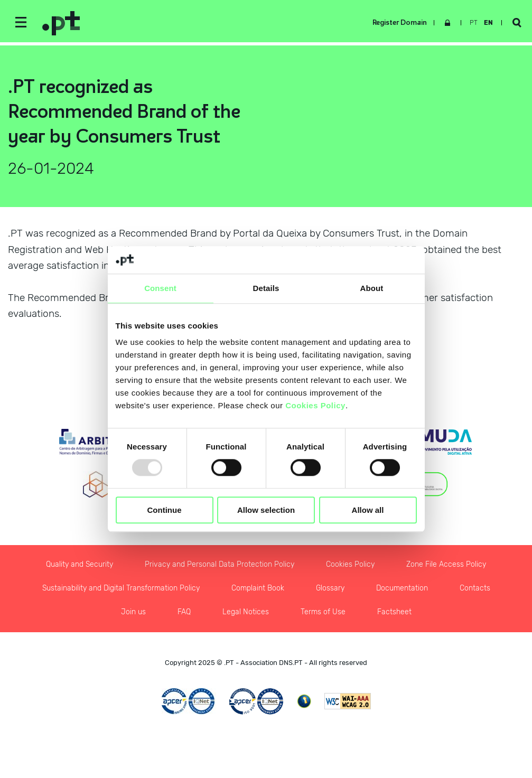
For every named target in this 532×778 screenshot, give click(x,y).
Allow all (368, 510)
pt (474, 23)
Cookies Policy (315, 406)
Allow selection (266, 510)
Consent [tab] (160, 288)
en (488, 23)
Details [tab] (266, 288)
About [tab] (372, 288)
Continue (165, 510)
